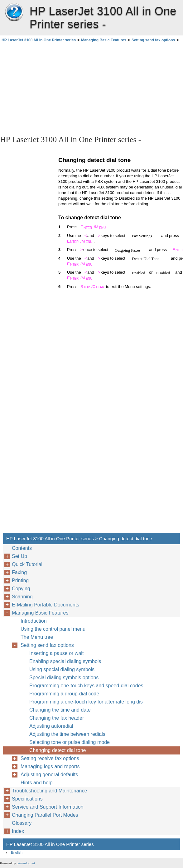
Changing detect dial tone (58, 750)
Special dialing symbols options (64, 678)
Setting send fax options (153, 40)
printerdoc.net (26, 863)
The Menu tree (37, 637)
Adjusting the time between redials (67, 734)
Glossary (22, 823)
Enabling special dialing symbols (65, 661)
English (17, 852)
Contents (22, 548)
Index (18, 831)
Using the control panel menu (53, 629)
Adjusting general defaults (49, 775)
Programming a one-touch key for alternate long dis (86, 702)
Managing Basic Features (104, 40)
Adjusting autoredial (51, 726)
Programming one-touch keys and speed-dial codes (86, 686)
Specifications (27, 799)
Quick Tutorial (27, 564)
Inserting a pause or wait (56, 653)
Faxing (19, 572)
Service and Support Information (48, 807)
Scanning (22, 597)
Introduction (34, 621)
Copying (21, 589)
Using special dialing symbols (62, 669)
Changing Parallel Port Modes (45, 815)
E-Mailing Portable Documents (46, 605)
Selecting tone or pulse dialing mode (70, 742)
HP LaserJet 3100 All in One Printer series (14, 12)
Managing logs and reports (50, 766)
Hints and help (36, 783)
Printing (20, 580)
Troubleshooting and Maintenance (49, 791)
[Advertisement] (55, 88)
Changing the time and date (60, 710)
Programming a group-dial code (64, 694)
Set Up (19, 556)
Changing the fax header (57, 718)
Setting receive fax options (50, 758)
